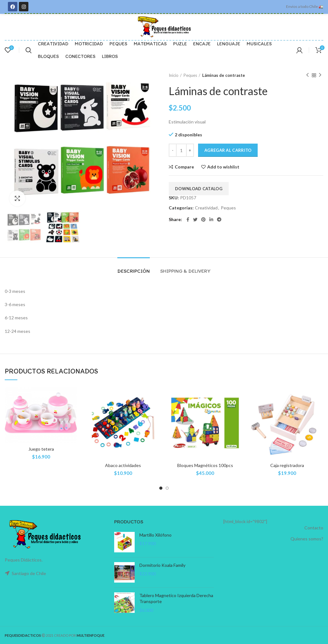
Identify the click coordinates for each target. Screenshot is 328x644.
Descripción (134, 271)
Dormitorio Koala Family (162, 565)
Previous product (307, 75)
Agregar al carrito (228, 150)
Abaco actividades (123, 465)
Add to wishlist (223, 167)
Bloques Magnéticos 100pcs (205, 465)
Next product (320, 75)
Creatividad (206, 208)
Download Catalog (199, 189)
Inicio (174, 75)
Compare (184, 167)
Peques (190, 75)
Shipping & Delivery (185, 271)
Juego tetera (41, 449)
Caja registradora (287, 465)
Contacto (314, 528)
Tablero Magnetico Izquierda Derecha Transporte (176, 598)
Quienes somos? (307, 539)
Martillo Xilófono (155, 535)
